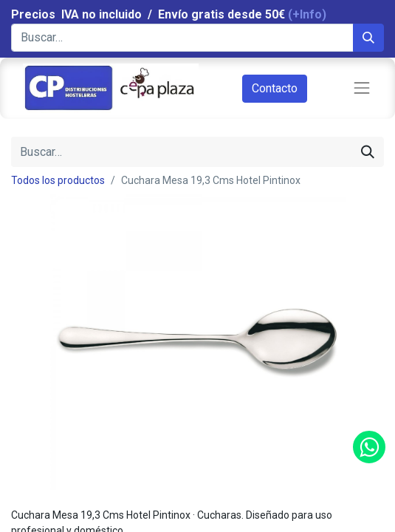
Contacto (275, 88)
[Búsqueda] (368, 38)
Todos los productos (58, 180)
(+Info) (307, 14)
